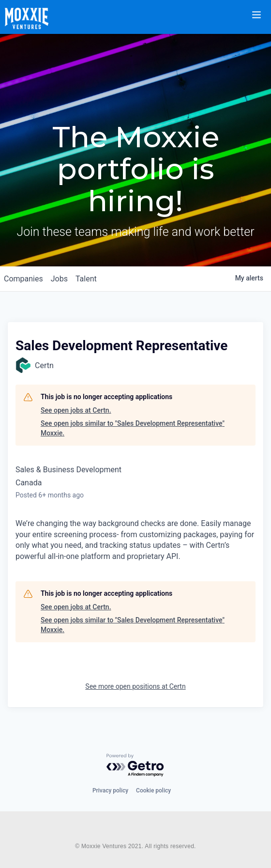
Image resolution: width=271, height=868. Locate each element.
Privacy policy (110, 790)
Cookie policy (153, 790)
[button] (262, 9)
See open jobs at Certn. (76, 410)
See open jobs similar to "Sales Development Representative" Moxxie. (133, 428)
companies (23, 279)
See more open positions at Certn (135, 686)
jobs (59, 279)
